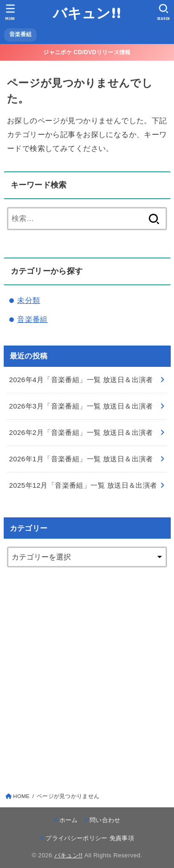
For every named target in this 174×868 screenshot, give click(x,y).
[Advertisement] (87, 674)
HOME (21, 796)
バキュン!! (87, 13)
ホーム (69, 820)
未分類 (29, 300)
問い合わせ (105, 820)
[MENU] (10, 12)
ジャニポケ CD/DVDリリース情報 (87, 52)
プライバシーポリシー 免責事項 (90, 838)
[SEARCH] (164, 12)
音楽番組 (32, 319)
